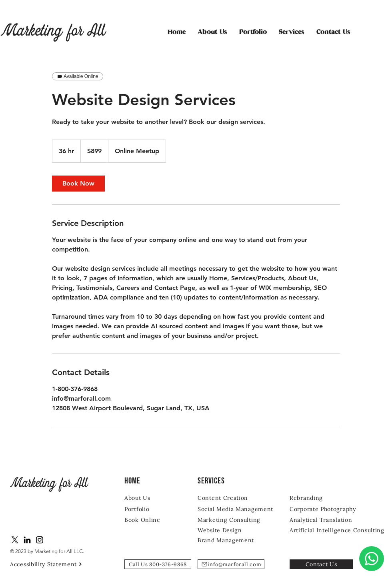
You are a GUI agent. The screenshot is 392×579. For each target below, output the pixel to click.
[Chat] (372, 559)
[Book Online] (148, 520)
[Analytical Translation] (323, 520)
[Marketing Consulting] (231, 520)
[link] (78, 184)
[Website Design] (222, 530)
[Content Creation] (229, 498)
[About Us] (148, 498)
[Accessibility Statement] (49, 564)
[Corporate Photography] (329, 509)
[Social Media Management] (237, 509)
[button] (292, 32)
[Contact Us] (321, 564)
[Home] (145, 481)
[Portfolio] (148, 509)
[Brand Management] (228, 540)
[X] (15, 540)
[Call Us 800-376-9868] (158, 564)
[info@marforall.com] (231, 564)
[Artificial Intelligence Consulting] (340, 530)
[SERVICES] (218, 481)
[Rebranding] (321, 498)
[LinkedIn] (27, 540)
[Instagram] (40, 540)
